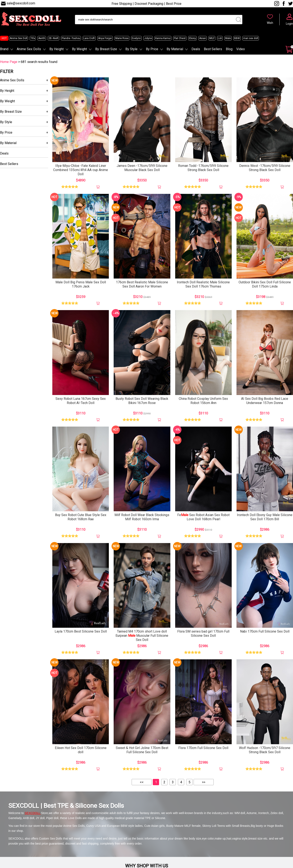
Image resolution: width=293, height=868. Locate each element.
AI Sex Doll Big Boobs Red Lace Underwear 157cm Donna (265, 401)
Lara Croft (89, 38)
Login (289, 24)
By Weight (79, 49)
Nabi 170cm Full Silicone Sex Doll (265, 631)
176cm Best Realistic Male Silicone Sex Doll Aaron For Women (142, 284)
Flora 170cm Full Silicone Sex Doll (203, 748)
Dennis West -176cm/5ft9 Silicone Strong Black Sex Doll (265, 168)
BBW (237, 38)
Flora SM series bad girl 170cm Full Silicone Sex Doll (203, 633)
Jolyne (148, 38)
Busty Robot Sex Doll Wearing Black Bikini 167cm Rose (142, 401)
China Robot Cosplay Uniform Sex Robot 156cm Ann (203, 401)
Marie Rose (122, 38)
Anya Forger (105, 38)
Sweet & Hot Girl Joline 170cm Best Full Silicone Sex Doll (142, 750)
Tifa (33, 38)
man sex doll (251, 38)
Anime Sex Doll (19, 38)
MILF (212, 38)
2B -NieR (53, 38)
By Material (175, 49)
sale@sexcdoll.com (21, 3)
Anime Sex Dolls (29, 49)
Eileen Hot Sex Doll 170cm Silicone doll (81, 750)
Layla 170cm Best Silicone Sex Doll (81, 631)
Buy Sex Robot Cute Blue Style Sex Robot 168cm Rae (81, 517)
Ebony (192, 38)
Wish (270, 23)
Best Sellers (213, 49)
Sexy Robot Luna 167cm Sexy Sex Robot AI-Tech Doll (81, 401)
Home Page (9, 62)
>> (204, 782)
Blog (229, 49)
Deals (196, 49)
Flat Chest (180, 38)
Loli (220, 38)
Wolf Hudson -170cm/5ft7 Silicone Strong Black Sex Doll (265, 750)
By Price (152, 49)
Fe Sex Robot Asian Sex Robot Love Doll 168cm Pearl (203, 517)
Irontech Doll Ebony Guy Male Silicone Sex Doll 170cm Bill (265, 517)
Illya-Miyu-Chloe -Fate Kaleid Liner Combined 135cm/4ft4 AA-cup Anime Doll (81, 170)
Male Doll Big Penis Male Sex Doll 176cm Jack (81, 284)
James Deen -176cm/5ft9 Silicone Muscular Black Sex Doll (142, 168)
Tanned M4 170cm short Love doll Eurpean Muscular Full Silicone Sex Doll (142, 636)
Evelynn (136, 38)
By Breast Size (106, 49)
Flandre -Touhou (71, 38)
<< (142, 782)
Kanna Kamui (163, 38)
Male (228, 38)
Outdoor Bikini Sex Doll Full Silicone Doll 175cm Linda (265, 284)
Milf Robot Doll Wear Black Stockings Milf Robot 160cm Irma (142, 517)
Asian (203, 38)
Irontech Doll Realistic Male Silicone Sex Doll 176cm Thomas (203, 284)
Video (241, 49)
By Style (131, 49)
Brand (4, 49)
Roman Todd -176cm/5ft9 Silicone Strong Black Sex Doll (203, 168)
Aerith (42, 38)
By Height (57, 49)
